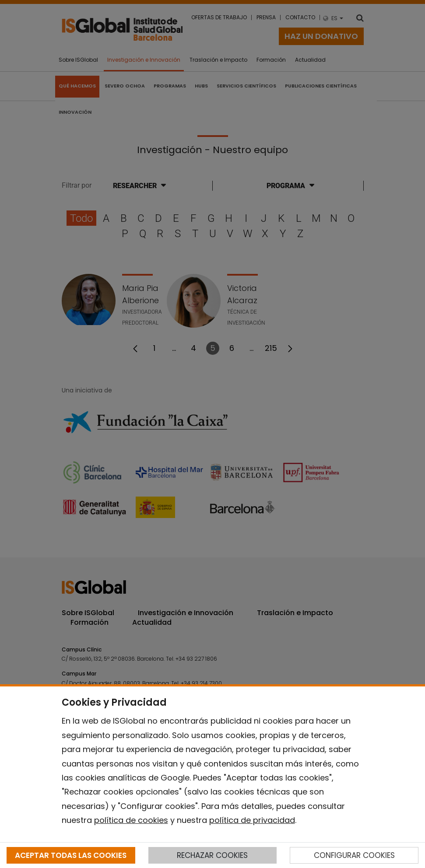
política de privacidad (252, 820)
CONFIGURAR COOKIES (354, 855)
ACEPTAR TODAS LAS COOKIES (71, 855)
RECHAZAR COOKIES (212, 855)
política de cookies (131, 820)
